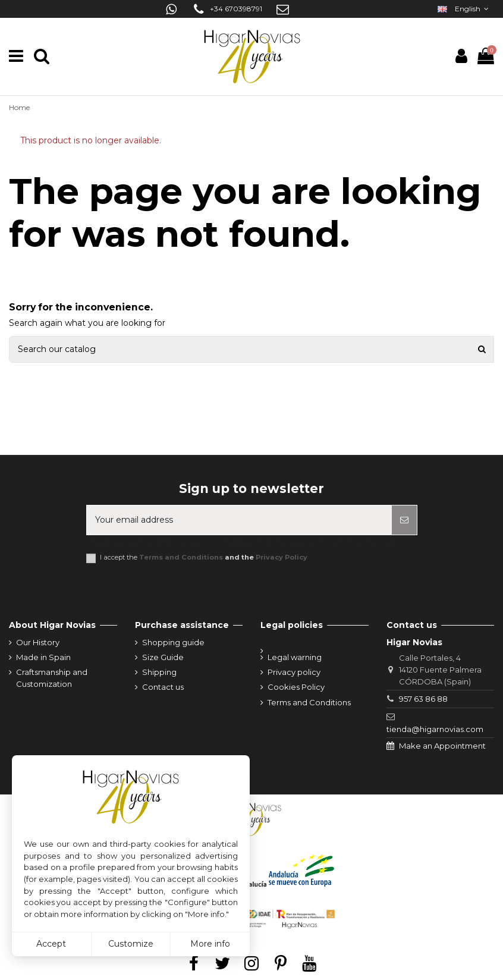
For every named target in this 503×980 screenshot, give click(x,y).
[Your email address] (239, 520)
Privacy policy (294, 672)
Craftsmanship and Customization (52, 678)
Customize (131, 944)
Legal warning (295, 657)
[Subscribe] (404, 520)
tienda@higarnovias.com (435, 729)
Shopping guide (173, 642)
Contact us (163, 687)
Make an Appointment (442, 746)
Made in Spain (43, 657)
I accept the (204, 557)
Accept (51, 944)
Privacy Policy (282, 557)
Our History (38, 642)
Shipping (159, 672)
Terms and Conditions (181, 557)
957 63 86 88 (423, 699)
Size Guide (163, 657)
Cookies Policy (296, 687)
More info (210, 944)
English (464, 9)
